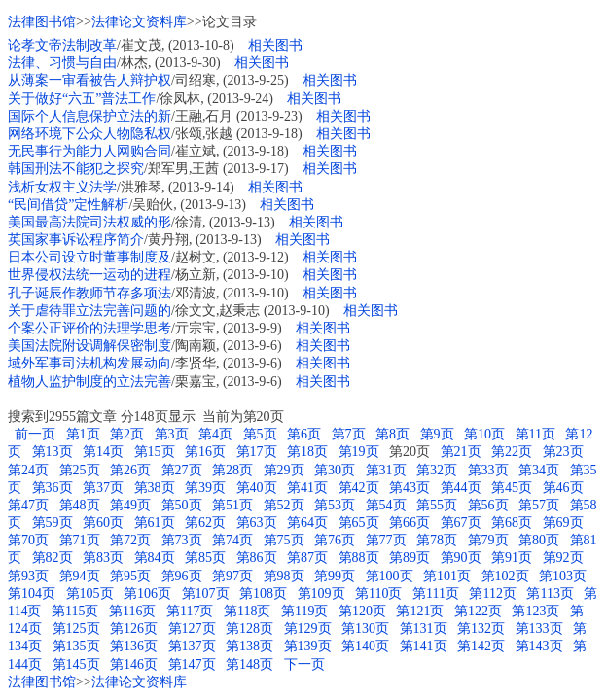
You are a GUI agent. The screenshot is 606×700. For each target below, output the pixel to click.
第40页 (257, 488)
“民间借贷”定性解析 (68, 205)
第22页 (512, 452)
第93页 (28, 576)
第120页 (362, 611)
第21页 (461, 452)
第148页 (250, 665)
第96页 (182, 576)
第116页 (132, 611)
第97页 (232, 576)
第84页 (155, 558)
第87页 (307, 558)
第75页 (284, 540)
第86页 (257, 558)
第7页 (349, 434)
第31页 (386, 470)
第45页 (512, 488)
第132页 (481, 629)
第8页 (392, 434)
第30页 (335, 470)
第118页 (247, 611)
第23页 (563, 452)
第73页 (182, 540)
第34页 (539, 470)
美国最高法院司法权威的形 (89, 222)
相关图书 (275, 45)
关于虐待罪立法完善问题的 (89, 311)
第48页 (80, 505)
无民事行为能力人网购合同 (89, 151)
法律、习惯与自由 (62, 63)
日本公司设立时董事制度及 (89, 257)
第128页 (250, 629)
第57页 (539, 505)
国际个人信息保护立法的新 (89, 116)
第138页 (250, 646)
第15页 (155, 452)
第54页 (386, 505)
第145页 (76, 665)
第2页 (127, 434)
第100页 (390, 576)
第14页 (103, 452)
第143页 (539, 646)
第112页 (492, 594)
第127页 (192, 629)
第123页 (535, 611)
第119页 (304, 611)
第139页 (308, 646)
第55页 (437, 505)
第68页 (512, 523)
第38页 (155, 488)
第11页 (535, 434)
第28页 (232, 470)
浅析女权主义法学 (62, 187)
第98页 (284, 576)
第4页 (215, 434)
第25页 (80, 470)
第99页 (335, 576)
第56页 (488, 505)
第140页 (365, 646)
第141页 (424, 646)
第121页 (420, 611)
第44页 (461, 488)
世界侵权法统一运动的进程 (89, 275)
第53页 (335, 505)
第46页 (563, 488)
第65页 (359, 523)
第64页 (307, 523)
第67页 (461, 523)
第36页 (53, 488)
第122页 (478, 611)
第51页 (232, 505)
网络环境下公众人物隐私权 (89, 134)
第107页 (206, 594)
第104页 (32, 594)
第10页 (484, 434)
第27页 (182, 470)
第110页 (378, 594)
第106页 (147, 594)
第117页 (190, 611)
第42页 (359, 488)
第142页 (481, 646)
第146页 (134, 665)
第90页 (461, 558)
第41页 (307, 488)
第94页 (80, 576)
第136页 (134, 646)
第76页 (335, 540)
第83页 (103, 558)
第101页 (447, 576)
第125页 (76, 629)
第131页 (424, 629)
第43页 (410, 488)
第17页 (257, 452)
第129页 (308, 629)
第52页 (284, 505)
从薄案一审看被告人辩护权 (89, 80)
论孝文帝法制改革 (62, 45)
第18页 (307, 452)
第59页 (53, 523)
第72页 (130, 540)
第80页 (539, 540)
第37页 (103, 488)
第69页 (563, 523)
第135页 (76, 646)
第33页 (488, 470)
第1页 (83, 434)
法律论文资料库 (139, 22)
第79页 (488, 540)
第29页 (284, 470)
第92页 (563, 558)
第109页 (321, 594)
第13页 (53, 452)
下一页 (304, 665)
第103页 (563, 576)
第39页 (205, 488)
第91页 (512, 558)
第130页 (365, 629)
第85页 (205, 558)
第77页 (386, 540)
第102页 (505, 576)
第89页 (410, 558)
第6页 (304, 434)
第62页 (205, 523)
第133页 (539, 629)
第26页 (130, 470)
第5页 (260, 434)
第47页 (28, 505)
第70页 (28, 540)
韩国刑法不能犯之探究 (76, 169)
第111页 (436, 594)
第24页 (28, 470)
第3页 (172, 434)
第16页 (205, 452)
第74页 (232, 540)
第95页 (130, 576)
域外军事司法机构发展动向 (89, 363)
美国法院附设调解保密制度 (89, 346)
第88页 (359, 558)
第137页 (192, 646)
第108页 (263, 594)
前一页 (34, 434)
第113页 (550, 594)
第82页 (53, 558)
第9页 (437, 434)
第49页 (130, 505)
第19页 (359, 452)
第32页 (437, 470)
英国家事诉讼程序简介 (76, 240)
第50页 (182, 505)
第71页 (80, 540)
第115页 (75, 611)
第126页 (134, 629)
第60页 (103, 523)
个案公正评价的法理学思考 (89, 328)
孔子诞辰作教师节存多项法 (89, 293)
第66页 (410, 523)
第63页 (257, 523)
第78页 (437, 540)
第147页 (192, 665)
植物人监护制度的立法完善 (89, 382)
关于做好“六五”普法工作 (82, 99)
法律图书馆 (42, 22)
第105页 (90, 594)
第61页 (155, 523)
